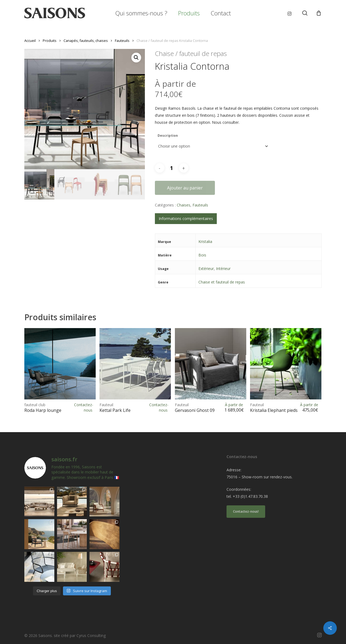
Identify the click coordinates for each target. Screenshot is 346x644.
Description (168, 136)
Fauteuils (122, 41)
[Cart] (319, 13)
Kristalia (205, 241)
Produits (50, 41)
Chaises (184, 205)
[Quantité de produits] (172, 168)
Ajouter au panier (185, 188)
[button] (136, 58)
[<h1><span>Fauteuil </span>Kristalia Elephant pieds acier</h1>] (286, 364)
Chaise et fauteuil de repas (222, 282)
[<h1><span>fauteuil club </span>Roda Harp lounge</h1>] (60, 364)
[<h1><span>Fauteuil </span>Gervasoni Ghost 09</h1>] (211, 364)
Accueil (30, 41)
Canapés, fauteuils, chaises (86, 41)
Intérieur (223, 268)
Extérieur (206, 268)
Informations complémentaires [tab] (186, 218)
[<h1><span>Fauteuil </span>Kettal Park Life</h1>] (135, 364)
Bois (202, 255)
